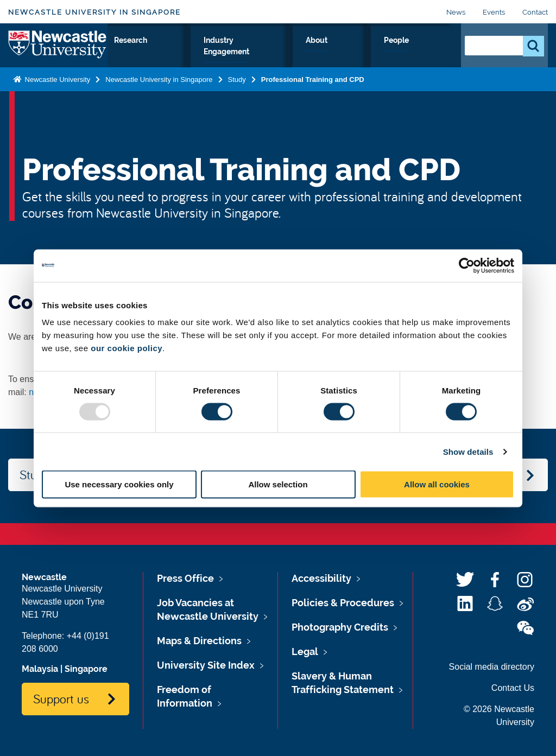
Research (225, 53)
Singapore (86, 669)
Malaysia (40, 669)
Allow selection (278, 484)
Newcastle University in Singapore (94, 12)
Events (494, 12)
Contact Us (513, 688)
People (429, 53)
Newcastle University (56, 89)
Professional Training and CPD (313, 89)
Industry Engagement (308, 53)
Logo (58, 50)
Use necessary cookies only (119, 484)
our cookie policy (127, 348)
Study (176, 53)
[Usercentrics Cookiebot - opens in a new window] (467, 265)
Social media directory (492, 667)
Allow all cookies (437, 484)
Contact (535, 12)
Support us (61, 698)
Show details (468, 451)
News (456, 12)
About (384, 53)
